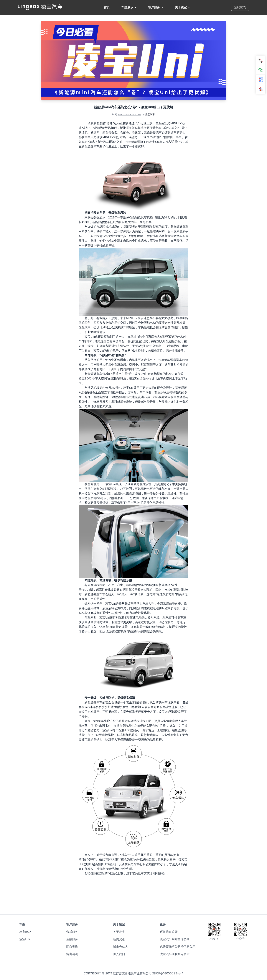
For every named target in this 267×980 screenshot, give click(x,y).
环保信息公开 (169, 932)
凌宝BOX (25, 932)
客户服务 (156, 7)
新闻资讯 (119, 939)
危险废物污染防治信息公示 (178, 947)
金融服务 (72, 939)
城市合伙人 (121, 947)
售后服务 (72, 932)
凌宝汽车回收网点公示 (175, 954)
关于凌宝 (182, 7)
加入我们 (119, 954)
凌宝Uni (25, 939)
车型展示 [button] (129, 7)
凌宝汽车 (150, 115)
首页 (107, 7)
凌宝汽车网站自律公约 (175, 939)
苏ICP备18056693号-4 (168, 973)
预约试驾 (240, 7)
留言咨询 (72, 954)
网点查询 (72, 947)
